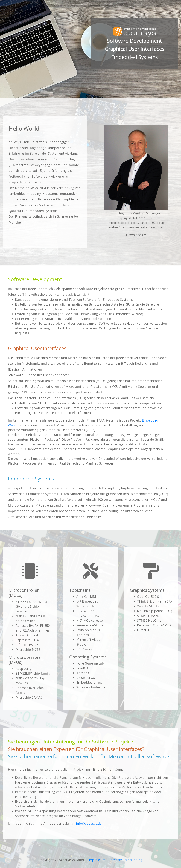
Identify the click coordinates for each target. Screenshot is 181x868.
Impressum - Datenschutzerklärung (115, 860)
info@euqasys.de (89, 823)
